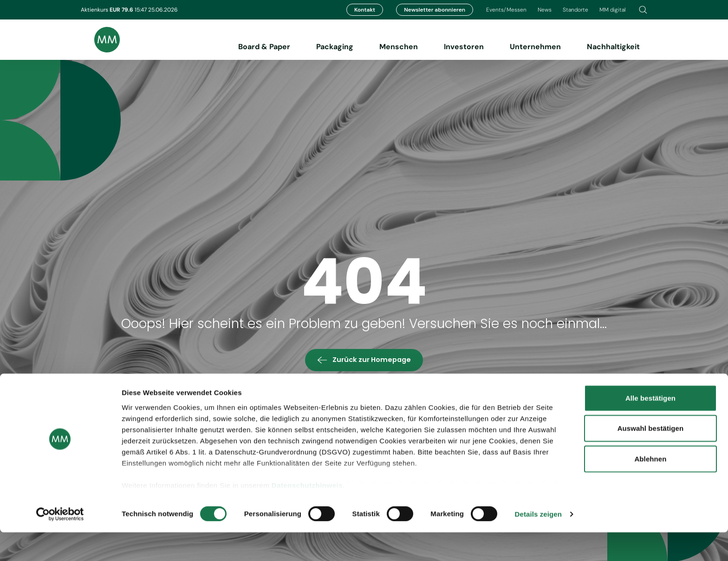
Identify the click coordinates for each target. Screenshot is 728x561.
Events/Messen (506, 10)
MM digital (613, 10)
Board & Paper (264, 47)
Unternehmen (535, 47)
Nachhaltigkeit (613, 47)
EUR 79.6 (122, 10)
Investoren (464, 47)
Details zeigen (538, 543)
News (545, 10)
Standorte (575, 10)
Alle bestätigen (650, 427)
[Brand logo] (100, 40)
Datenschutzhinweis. (308, 514)
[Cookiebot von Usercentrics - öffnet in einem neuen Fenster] (60, 543)
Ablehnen (650, 487)
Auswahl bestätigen (651, 457)
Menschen (399, 47)
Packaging (335, 47)
